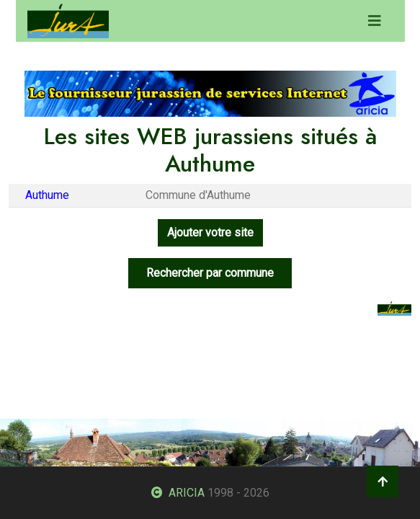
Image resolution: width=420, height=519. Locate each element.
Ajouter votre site (210, 232)
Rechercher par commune (210, 273)
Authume (47, 195)
